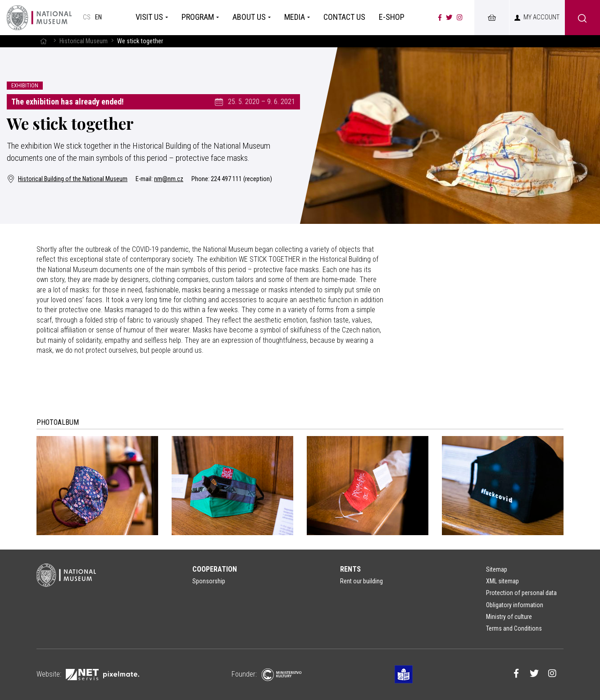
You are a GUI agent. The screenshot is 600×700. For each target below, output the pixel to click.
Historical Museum (84, 41)
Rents (350, 569)
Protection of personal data (521, 593)
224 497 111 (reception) (241, 179)
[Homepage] (39, 18)
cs (87, 17)
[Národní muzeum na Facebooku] (440, 18)
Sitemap (497, 569)
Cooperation (215, 569)
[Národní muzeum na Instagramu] (460, 18)
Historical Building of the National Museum (67, 179)
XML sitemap (502, 581)
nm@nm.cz (169, 179)
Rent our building (361, 581)
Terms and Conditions (514, 628)
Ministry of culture (509, 617)
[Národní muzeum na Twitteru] (449, 18)
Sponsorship (209, 581)
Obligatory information (515, 605)
